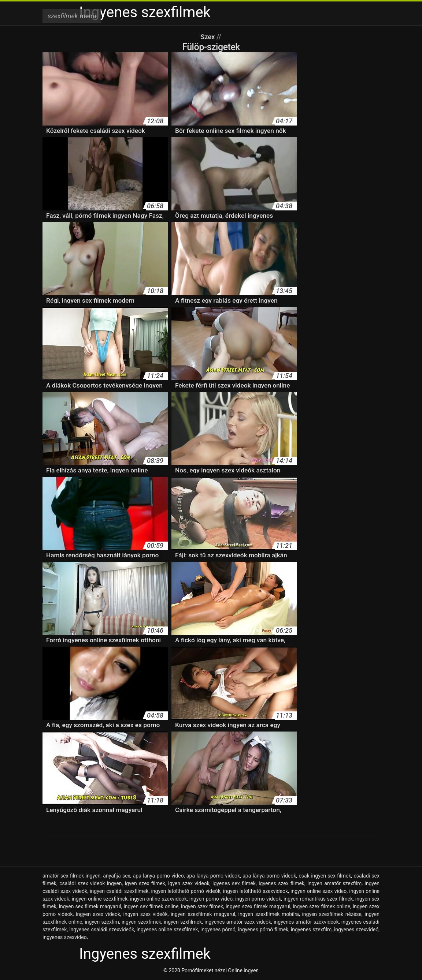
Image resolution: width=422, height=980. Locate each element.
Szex (208, 37)
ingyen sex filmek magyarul (90, 906)
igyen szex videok (189, 883)
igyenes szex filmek (282, 883)
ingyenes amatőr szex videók (238, 922)
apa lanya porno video (158, 876)
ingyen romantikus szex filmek (318, 899)
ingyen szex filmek (202, 906)
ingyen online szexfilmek (100, 899)
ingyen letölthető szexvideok (256, 891)
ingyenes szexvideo (65, 937)
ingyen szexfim (102, 922)
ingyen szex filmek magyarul (258, 906)
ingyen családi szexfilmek (119, 891)
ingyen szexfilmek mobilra (269, 914)
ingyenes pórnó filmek (263, 929)
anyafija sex (116, 876)
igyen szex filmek (145, 883)
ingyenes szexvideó (356, 929)
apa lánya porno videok (269, 876)
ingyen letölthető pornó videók (186, 891)
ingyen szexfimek (141, 922)
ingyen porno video (211, 899)
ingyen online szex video (319, 891)
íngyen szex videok (98, 914)
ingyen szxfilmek (183, 922)
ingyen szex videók (146, 914)
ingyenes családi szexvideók (102, 929)
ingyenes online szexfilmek (167, 929)
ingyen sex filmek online (151, 906)
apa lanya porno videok (213, 876)
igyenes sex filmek (234, 883)
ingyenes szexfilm (311, 929)
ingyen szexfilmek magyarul (203, 914)
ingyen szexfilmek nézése (332, 914)
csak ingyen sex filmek (325, 876)
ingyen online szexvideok (158, 899)
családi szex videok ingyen (90, 883)
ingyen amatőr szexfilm (334, 883)
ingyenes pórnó (218, 929)
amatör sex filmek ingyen (71, 876)
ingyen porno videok (258, 899)
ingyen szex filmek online (321, 906)
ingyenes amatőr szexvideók (306, 922)
